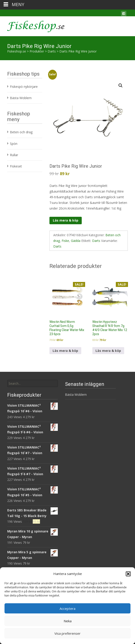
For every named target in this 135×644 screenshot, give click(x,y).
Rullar (14, 155)
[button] (128, 574)
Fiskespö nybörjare (24, 87)
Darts (96, 241)
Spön (14, 144)
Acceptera (67, 608)
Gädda (76, 241)
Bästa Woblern (21, 98)
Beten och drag (21, 132)
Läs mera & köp (66, 220)
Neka (68, 621)
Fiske (65, 241)
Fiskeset (16, 166)
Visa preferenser (67, 633)
